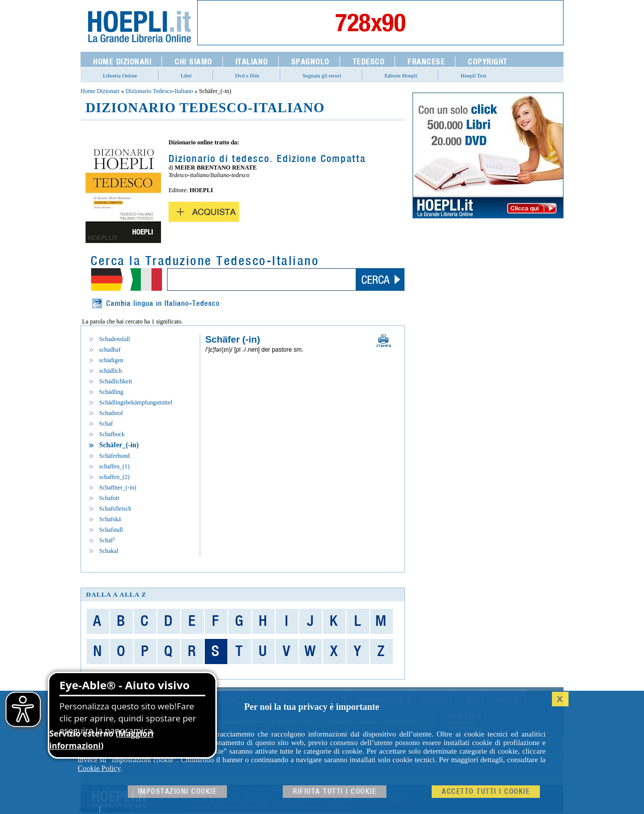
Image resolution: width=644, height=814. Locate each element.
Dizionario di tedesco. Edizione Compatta (267, 159)
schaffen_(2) (114, 477)
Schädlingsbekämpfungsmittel (136, 402)
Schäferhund (114, 456)
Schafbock (112, 434)
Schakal (109, 551)
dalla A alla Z (116, 594)
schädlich (110, 371)
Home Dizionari (100, 91)
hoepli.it (88, 809)
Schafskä (110, 519)
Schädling (111, 392)
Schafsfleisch (115, 509)
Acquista (204, 212)
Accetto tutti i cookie (486, 792)
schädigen (111, 360)
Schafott (109, 498)
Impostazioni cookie (178, 792)
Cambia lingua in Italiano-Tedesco (163, 304)
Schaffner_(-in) (118, 487)
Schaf (106, 424)
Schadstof (111, 413)
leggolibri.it (116, 809)
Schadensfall (114, 339)
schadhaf (110, 350)
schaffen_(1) (114, 466)
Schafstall (111, 530)
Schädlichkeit (115, 381)
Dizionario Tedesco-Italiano (159, 91)
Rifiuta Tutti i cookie (335, 792)
